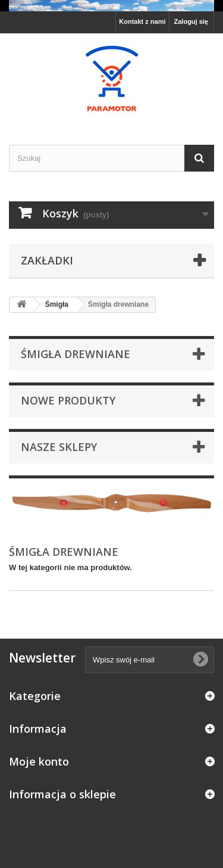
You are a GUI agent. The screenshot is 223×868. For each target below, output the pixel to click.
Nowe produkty (68, 400)
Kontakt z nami (142, 21)
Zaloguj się (191, 21)
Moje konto (39, 761)
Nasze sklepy (59, 447)
